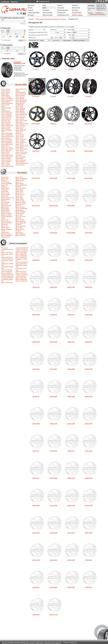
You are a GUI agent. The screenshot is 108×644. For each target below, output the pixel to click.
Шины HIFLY (5, 146)
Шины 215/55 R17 (7, 272)
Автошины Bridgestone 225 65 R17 (7, 249)
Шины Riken (19, 122)
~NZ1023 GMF (88, 151)
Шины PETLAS (20, 116)
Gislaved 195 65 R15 (22, 248)
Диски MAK (19, 215)
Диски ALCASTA (21, 217)
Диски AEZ (5, 196)
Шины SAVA (19, 129)
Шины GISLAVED (7, 133)
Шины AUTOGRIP (7, 99)
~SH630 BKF (36, 533)
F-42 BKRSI (36, 96)
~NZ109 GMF (53, 178)
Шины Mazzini (20, 97)
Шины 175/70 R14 (21, 253)
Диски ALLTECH (6, 215)
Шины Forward (6, 127)
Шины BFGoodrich (7, 103)
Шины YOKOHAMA (21, 152)
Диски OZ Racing (21, 202)
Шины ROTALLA (21, 125)
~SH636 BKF (36, 587)
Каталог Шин (21, 85)
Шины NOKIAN (20, 113)
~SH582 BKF (53, 287)
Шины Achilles (6, 89)
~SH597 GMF (88, 369)
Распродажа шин (63, 10)
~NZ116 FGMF (53, 205)
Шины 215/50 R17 (7, 273)
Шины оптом (76, 8)
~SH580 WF (71, 260)
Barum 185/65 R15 (21, 257)
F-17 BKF (36, 69)
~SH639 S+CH (53, 615)
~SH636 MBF (53, 587)
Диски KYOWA (20, 201)
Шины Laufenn (6, 165)
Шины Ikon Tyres (7, 147)
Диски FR (18, 224)
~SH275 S (88, 205)
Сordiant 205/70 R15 (8, 275)
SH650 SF (53, 124)
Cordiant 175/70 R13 (22, 251)
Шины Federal (6, 124)
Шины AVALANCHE (7, 100)
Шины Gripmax (6, 138)
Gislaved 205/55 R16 (8, 276)
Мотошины (46, 10)
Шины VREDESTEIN (22, 146)
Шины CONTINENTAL (6, 110)
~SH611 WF (36, 478)
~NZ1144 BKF (88, 178)
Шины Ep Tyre (6, 121)
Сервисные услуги (63, 15)
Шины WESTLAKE (21, 149)
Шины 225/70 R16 (7, 253)
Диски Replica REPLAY (6, 200)
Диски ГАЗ (5, 226)
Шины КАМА (19, 159)
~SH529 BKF (88, 233)
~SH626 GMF (88, 478)
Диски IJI (18, 206)
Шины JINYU (5, 152)
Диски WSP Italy (20, 226)
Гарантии (75, 5)
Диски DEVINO (6, 234)
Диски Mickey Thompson (5, 189)
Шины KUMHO (6, 162)
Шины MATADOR (21, 94)
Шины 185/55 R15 (21, 254)
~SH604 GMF (71, 424)
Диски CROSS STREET (20, 230)
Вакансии (14, 2)
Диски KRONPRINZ (21, 209)
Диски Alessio (6, 212)
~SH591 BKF (36, 369)
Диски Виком (5, 209)
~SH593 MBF (71, 369)
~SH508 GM (53, 233)
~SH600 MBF (53, 396)
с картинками (6, 40)
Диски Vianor (5, 228)
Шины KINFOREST (7, 155)
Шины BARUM (6, 102)
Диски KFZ (5, 224)
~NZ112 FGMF (71, 178)
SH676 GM (36, 151)
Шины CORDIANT (7, 116)
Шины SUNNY (20, 135)
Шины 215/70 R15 (7, 257)
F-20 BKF (71, 69)
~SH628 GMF (71, 505)
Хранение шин (77, 12)
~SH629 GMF (88, 505)
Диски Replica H (20, 234)
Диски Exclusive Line (8, 198)
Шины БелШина (20, 157)
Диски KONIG (20, 220)
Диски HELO (19, 193)
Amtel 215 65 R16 (7, 270)
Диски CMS (19, 198)
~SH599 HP (36, 396)
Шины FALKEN (6, 122)
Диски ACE (19, 196)
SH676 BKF (88, 124)
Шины (44, 5)
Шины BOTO (5, 105)
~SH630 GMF (53, 533)
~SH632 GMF (36, 560)
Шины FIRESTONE (7, 125)
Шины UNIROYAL (21, 143)
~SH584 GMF (88, 315)
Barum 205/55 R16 (7, 283)
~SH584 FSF (71, 315)
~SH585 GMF (36, 342)
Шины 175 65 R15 (21, 273)
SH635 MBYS (36, 124)
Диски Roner (19, 184)
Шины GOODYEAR (7, 136)
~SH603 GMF (53, 424)
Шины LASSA (6, 163)
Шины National (20, 110)
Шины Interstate (6, 151)
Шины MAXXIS (20, 95)
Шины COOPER (6, 114)
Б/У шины (31, 15)
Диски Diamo (19, 190)
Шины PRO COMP (21, 121)
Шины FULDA (6, 129)
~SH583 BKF (88, 287)
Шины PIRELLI (20, 118)
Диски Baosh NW (21, 223)
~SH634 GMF (71, 560)
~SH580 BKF (36, 260)
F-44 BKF (53, 96)
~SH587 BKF (71, 342)
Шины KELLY (5, 154)
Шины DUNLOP (6, 119)
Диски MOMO (6, 202)
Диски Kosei (5, 232)
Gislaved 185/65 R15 (22, 262)
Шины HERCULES (7, 144)
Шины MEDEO (20, 99)
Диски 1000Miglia (7, 184)
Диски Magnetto (20, 204)
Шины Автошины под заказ (21, 155)
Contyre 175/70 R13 (22, 249)
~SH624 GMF (53, 478)
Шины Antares (6, 92)
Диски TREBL (20, 199)
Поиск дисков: (7, 45)
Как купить (31, 5)
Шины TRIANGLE (21, 140)
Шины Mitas (19, 106)
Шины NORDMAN (21, 114)
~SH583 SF (53, 315)
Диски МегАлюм (6, 206)
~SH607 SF (36, 451)
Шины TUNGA (20, 141)
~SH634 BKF (53, 560)
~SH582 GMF (71, 287)
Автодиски (22, 173)
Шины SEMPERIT (21, 130)
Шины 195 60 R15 (21, 264)
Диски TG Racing (7, 213)
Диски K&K (5, 191)
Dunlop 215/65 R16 (7, 259)
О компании (5, 2)
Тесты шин (61, 8)
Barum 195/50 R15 (21, 279)
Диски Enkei (19, 210)
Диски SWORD (20, 207)
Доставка (75, 10)
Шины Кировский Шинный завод (21, 161)
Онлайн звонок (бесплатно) (97, 14)
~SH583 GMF (36, 315)
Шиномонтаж (61, 12)
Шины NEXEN (20, 111)
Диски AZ (4, 187)
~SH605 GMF (88, 424)
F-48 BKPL (88, 96)
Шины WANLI (20, 147)
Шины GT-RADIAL (7, 140)
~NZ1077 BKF (36, 178)
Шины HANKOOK (7, 141)
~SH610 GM (71, 451)
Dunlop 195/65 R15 (21, 281)
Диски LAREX (6, 237)
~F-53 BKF (53, 151)
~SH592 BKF (53, 369)
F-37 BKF (88, 69)
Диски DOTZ (19, 191)
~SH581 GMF (88, 260)
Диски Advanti (20, 213)
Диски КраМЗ (6, 195)
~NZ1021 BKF (71, 151)
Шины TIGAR (20, 136)
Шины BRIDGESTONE (6, 107)
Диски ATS (5, 185)
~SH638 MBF (71, 587)
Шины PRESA (20, 119)
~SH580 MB (53, 260)
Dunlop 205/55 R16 (7, 278)
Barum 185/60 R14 (21, 256)
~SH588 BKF (88, 342)
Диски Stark (19, 232)
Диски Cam (5, 220)
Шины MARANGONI (8, 166)
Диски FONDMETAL (22, 179)
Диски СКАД (5, 193)
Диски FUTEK (20, 180)
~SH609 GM (53, 451)
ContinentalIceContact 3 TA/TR (19, 63)
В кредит (31, 10)
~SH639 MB (36, 615)
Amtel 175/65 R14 (21, 276)
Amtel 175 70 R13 (21, 272)
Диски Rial (5, 204)
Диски (44, 8)
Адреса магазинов (34, 12)
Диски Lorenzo (20, 195)
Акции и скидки (77, 15)
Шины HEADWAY (7, 143)
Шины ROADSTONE (22, 124)
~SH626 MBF (36, 505)
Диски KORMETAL (7, 236)
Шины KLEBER (6, 159)
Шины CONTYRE (7, 113)
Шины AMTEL (6, 91)
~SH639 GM (88, 587)
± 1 (36, 30)
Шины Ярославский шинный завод (22, 164)
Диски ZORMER (20, 212)
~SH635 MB (88, 560)
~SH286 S (36, 233)
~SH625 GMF (71, 478)
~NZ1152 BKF (36, 205)
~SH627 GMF (53, 505)
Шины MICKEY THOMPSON (20, 104)
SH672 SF (71, 124)
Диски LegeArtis (20, 221)
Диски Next (5, 177)
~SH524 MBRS (71, 233)
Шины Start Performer (19, 132)
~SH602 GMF (88, 396)
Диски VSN (5, 179)
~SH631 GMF (88, 533)
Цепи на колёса (47, 12)
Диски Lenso (5, 207)
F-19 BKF (53, 69)
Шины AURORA (6, 97)
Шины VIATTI (20, 144)
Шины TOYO (19, 138)
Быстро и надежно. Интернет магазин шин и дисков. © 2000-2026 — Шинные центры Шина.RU (32, 643)
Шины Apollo (5, 95)
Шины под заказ (48, 15)
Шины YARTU (20, 151)
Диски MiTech (6, 210)
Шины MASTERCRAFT (21, 92)
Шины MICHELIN (21, 102)
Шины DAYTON (6, 118)
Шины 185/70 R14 (21, 278)
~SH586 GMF (53, 342)
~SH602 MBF (36, 424)
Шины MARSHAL (21, 89)
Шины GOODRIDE (7, 135)
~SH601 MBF (71, 396)
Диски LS (18, 182)
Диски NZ (18, 218)
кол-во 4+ (55, 41)
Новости (60, 5)
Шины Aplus (5, 94)
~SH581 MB (36, 287)
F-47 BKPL (71, 96)
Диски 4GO (19, 228)
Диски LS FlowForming (5, 181)
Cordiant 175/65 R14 (22, 275)
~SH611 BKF (88, 451)
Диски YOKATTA (21, 236)
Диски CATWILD (20, 188)
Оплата (30, 8)
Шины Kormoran (6, 160)
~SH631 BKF (71, 533)
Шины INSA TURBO (7, 149)
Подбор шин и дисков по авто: (13, 18)
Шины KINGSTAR (7, 157)
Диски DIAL (19, 177)
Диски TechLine (6, 221)
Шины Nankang (20, 108)
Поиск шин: (6, 28)
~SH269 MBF (71, 205)
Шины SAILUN (20, 127)
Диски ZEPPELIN (7, 223)
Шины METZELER (21, 100)
